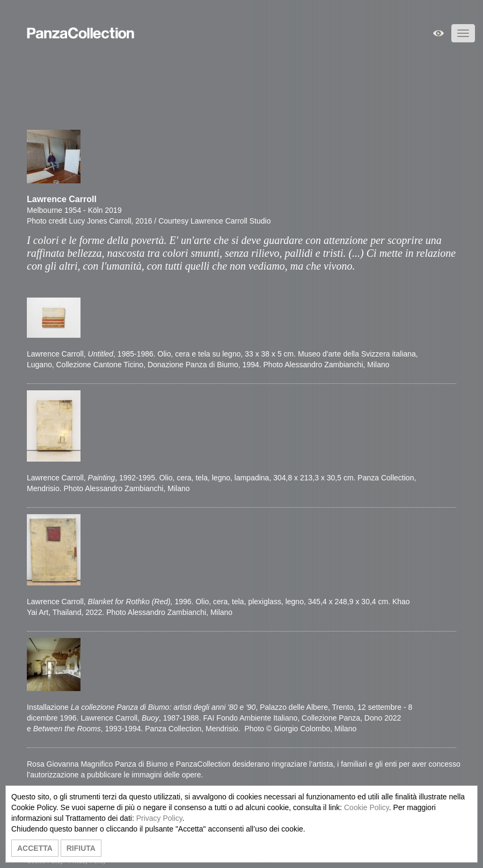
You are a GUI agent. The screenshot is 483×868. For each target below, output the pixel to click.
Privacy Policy (159, 818)
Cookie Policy (367, 807)
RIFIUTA (81, 848)
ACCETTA (35, 848)
